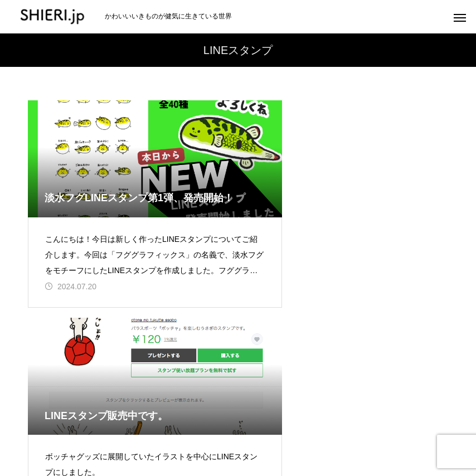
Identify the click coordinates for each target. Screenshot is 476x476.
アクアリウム (228, 426)
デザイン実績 (389, 426)
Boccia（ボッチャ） (308, 426)
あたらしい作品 (47, 426)
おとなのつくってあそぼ (139, 426)
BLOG (446, 426)
